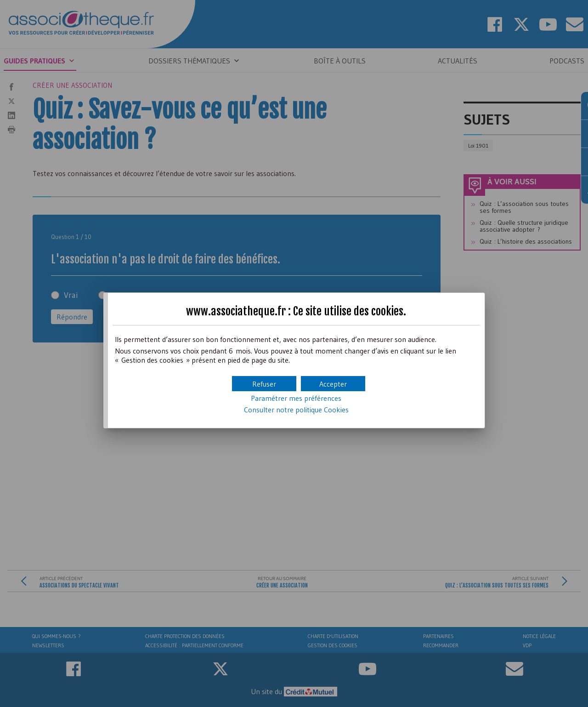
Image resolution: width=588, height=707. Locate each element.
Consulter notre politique (296, 410)
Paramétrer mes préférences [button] (296, 398)
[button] (333, 384)
